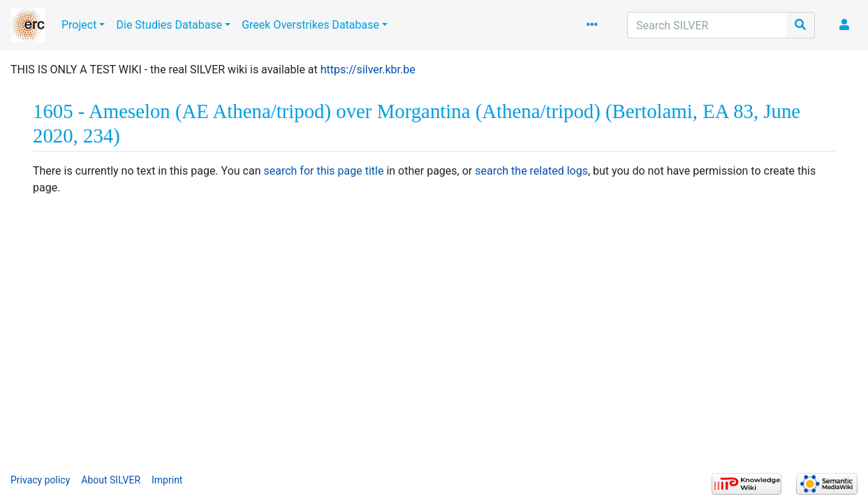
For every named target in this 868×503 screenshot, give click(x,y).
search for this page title (323, 171)
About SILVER (111, 480)
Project (79, 25)
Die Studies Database (169, 25)
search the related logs (531, 171)
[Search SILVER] (707, 25)
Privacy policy (40, 480)
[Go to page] (801, 25)
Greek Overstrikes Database (310, 25)
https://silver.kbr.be (368, 70)
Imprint (167, 480)
